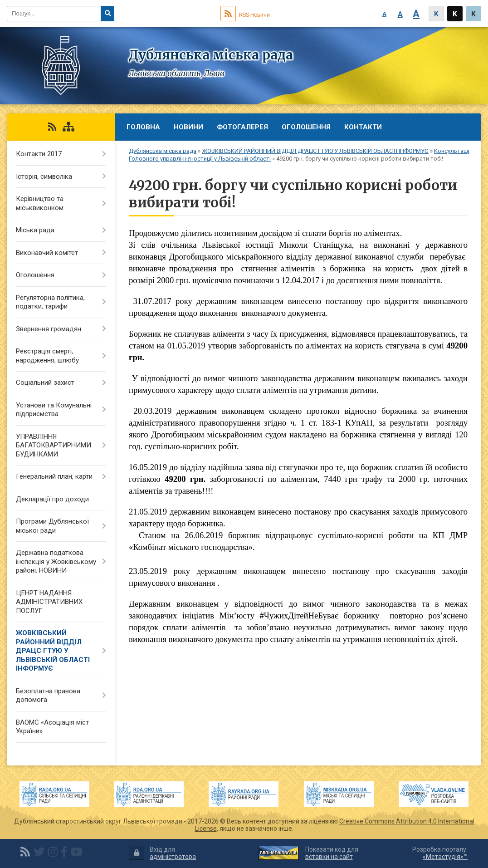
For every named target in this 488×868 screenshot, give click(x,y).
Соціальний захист (45, 383)
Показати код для (332, 853)
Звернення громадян (49, 329)
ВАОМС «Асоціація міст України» (52, 727)
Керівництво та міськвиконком (40, 203)
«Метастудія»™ (445, 857)
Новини (188, 127)
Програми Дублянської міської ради (52, 526)
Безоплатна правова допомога (48, 696)
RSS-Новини (245, 15)
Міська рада (35, 230)
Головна (143, 127)
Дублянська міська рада (163, 151)
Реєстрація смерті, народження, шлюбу (47, 356)
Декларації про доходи (52, 499)
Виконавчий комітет (47, 253)
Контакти (363, 127)
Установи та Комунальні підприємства (54, 410)
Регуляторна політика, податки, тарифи (50, 302)
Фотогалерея (242, 127)
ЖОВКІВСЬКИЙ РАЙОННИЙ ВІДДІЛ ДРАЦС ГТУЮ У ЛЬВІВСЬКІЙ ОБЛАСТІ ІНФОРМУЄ (315, 151)
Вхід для (162, 853)
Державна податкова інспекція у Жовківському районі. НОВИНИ (56, 562)
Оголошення (306, 127)
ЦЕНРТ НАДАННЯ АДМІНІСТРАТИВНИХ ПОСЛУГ (49, 602)
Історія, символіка (44, 177)
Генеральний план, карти (54, 476)
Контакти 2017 (39, 154)
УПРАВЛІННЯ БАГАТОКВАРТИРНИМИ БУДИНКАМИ (54, 445)
